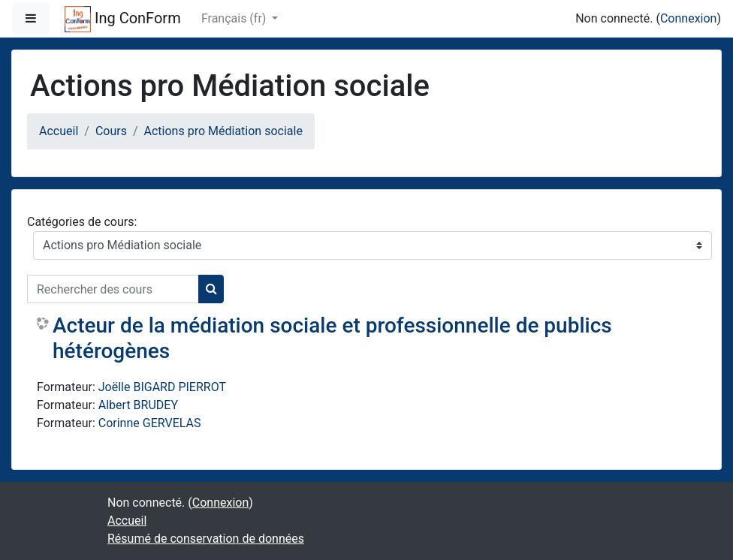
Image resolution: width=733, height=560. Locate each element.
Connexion (688, 18)
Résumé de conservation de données (206, 539)
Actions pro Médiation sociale (223, 131)
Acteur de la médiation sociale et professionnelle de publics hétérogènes (332, 338)
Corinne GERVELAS (150, 423)
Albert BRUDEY (138, 405)
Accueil (59, 131)
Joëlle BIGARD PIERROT (162, 387)
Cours (111, 131)
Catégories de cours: (82, 222)
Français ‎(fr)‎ (235, 18)
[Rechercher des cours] (113, 289)
